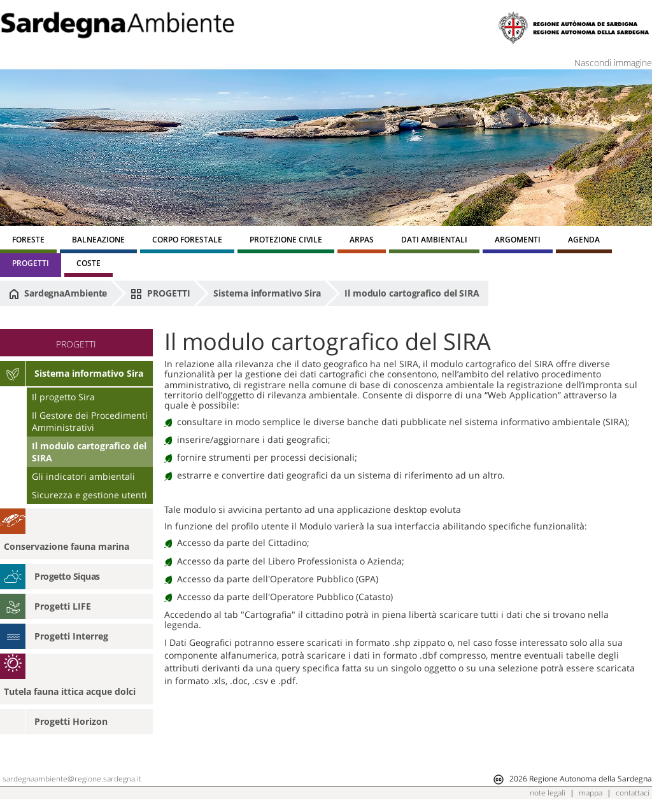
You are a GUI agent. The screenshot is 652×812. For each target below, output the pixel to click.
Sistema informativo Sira (267, 293)
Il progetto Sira (63, 397)
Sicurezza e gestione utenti (89, 495)
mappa (591, 793)
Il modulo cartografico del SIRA (412, 293)
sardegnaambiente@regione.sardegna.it (72, 779)
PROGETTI (160, 293)
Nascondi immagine (613, 63)
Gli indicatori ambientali (83, 476)
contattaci (633, 793)
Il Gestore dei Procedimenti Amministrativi (90, 421)
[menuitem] (28, 241)
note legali (548, 793)
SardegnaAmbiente (58, 293)
